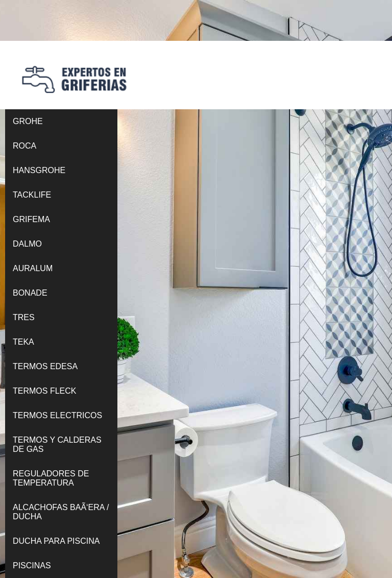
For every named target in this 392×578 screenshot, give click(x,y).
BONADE (30, 293)
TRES (24, 317)
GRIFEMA (31, 219)
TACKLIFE (32, 195)
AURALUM (33, 268)
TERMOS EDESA (45, 366)
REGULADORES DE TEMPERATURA (51, 478)
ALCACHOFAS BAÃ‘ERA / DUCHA (61, 512)
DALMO (27, 244)
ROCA (24, 146)
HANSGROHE (39, 170)
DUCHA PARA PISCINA (56, 541)
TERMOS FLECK (44, 391)
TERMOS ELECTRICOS (57, 415)
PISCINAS (32, 565)
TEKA (23, 342)
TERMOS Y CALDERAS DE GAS (57, 444)
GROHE (28, 121)
